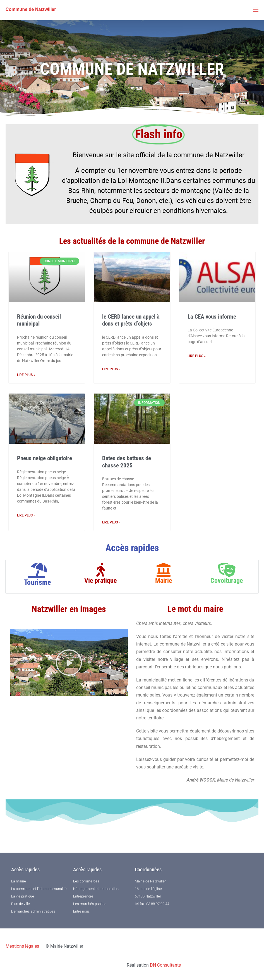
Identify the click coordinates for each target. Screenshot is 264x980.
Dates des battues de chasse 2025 (127, 462)
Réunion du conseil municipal (39, 320)
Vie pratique (100, 581)
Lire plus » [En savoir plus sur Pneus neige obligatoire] (26, 515)
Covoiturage (227, 581)
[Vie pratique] (100, 570)
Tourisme (37, 582)
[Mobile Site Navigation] (256, 10)
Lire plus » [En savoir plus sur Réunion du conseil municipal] (26, 375)
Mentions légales (22, 946)
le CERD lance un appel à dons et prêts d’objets (131, 320)
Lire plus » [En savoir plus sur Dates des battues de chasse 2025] (111, 522)
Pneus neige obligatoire (45, 458)
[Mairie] (164, 570)
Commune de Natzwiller (31, 9)
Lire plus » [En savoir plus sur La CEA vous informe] (197, 356)
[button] (69, 663)
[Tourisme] (38, 570)
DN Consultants (165, 965)
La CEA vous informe (212, 317)
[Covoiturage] (227, 570)
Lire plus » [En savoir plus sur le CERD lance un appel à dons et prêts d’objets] (111, 369)
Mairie (164, 581)
